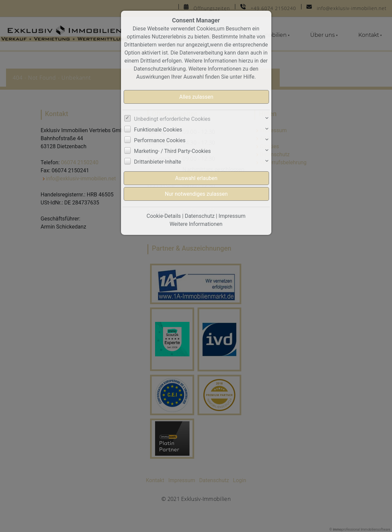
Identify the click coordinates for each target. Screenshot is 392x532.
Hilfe (249, 77)
